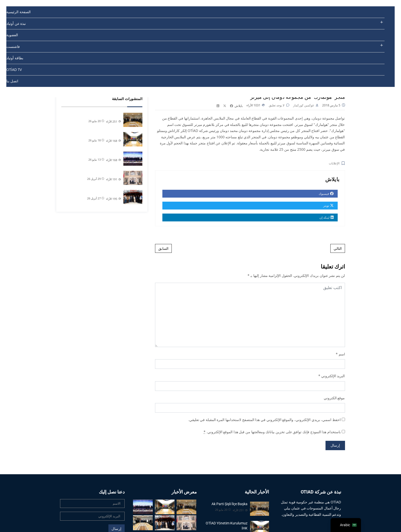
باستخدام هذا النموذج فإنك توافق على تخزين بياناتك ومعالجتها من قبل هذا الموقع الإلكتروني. (272, 433)
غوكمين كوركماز (303, 106)
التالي (338, 249)
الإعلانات (334, 164)
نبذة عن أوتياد (16, 23)
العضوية (12, 35)
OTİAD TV (14, 70)
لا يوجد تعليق (277, 106)
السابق (163, 249)
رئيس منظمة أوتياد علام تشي (100, 173)
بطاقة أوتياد (15, 58)
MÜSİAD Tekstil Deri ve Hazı (100, 154)
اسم (342, 355)
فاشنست (13, 46)
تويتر (329, 206)
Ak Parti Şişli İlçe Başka (103, 115)
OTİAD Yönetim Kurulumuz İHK (97, 134)
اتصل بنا (12, 81)
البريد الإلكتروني (333, 377)
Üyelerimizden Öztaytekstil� (98, 192)
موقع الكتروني (334, 399)
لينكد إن (327, 218)
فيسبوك (327, 194)
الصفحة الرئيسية (18, 12)
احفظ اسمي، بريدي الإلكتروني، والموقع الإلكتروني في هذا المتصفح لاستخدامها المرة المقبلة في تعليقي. (264, 420)
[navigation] (346, 525)
